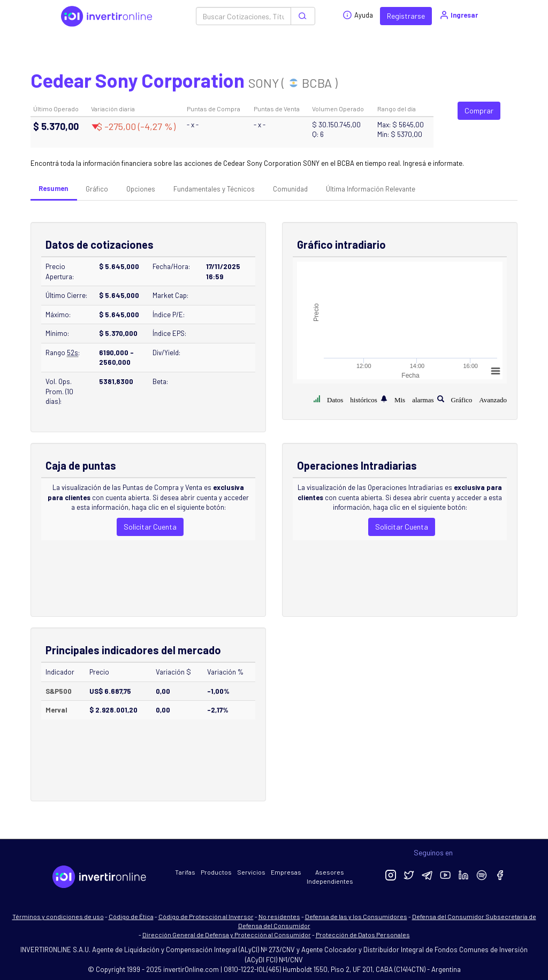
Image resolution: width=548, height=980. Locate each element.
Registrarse (406, 16)
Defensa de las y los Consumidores (356, 916)
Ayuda (358, 15)
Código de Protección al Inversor (206, 916)
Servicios (251, 872)
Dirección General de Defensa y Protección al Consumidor (227, 935)
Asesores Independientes (330, 876)
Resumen (53, 188)
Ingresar (458, 15)
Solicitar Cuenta (150, 527)
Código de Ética (131, 916)
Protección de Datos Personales (363, 935)
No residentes (279, 916)
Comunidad (290, 189)
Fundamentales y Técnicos (214, 189)
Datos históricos (352, 399)
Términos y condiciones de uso (58, 916)
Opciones (141, 189)
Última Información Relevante (371, 189)
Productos (216, 872)
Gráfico (97, 189)
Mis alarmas (414, 399)
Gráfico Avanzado (479, 399)
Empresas (286, 872)
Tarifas (185, 872)
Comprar (479, 110)
